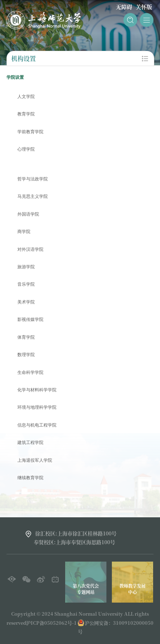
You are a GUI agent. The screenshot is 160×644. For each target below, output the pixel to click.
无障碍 (124, 7)
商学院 (24, 232)
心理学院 (26, 149)
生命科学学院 (30, 373)
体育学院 (26, 337)
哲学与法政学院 (33, 179)
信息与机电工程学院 (37, 425)
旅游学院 (26, 267)
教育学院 (26, 114)
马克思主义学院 (33, 197)
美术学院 (26, 302)
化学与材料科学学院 (37, 390)
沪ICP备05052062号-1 (51, 623)
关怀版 (144, 7)
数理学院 (26, 355)
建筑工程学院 (30, 443)
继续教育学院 (30, 478)
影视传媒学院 (30, 320)
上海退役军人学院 (35, 460)
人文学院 (26, 97)
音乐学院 (26, 284)
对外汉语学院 (30, 250)
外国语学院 (28, 214)
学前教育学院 (30, 132)
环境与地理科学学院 (37, 407)
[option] (108, 582)
